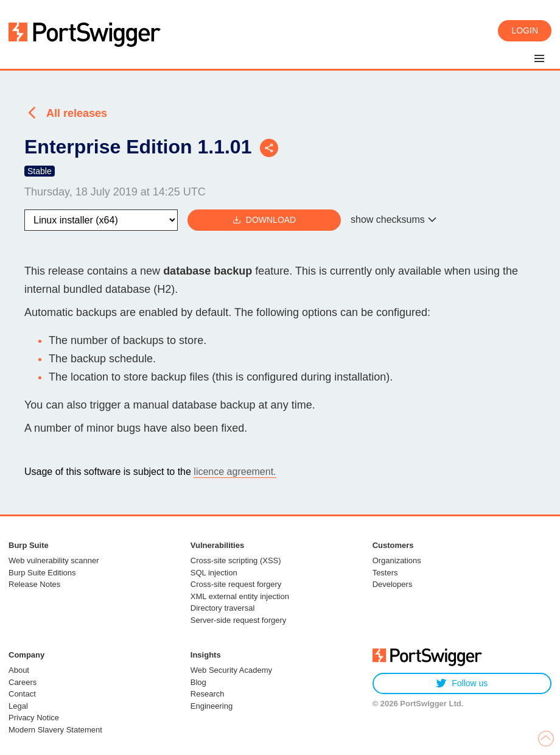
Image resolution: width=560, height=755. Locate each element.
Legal (18, 706)
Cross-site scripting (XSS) (236, 560)
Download (264, 220)
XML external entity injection (240, 596)
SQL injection (214, 573)
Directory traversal (222, 608)
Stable (40, 171)
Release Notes (34, 584)
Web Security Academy (231, 670)
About (19, 670)
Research (208, 694)
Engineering (212, 706)
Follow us (462, 683)
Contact (22, 694)
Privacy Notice (34, 718)
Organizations (397, 560)
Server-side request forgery (239, 620)
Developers (393, 584)
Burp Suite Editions (42, 573)
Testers (385, 573)
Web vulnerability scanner (54, 560)
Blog (198, 682)
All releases (77, 113)
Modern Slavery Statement (55, 730)
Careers (23, 682)
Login (525, 30)
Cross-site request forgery (236, 584)
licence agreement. (235, 472)
